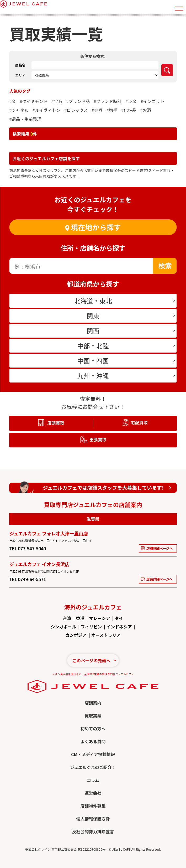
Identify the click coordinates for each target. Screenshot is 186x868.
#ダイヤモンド (34, 101)
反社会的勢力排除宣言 (93, 831)
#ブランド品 (78, 101)
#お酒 (146, 110)
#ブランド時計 (108, 101)
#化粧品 (129, 110)
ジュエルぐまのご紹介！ (93, 767)
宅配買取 (139, 422)
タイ (119, 618)
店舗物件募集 (93, 806)
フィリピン (91, 627)
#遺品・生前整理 (25, 119)
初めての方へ (93, 729)
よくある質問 (93, 741)
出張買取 (98, 440)
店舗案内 (93, 703)
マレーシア (99, 618)
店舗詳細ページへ (156, 548)
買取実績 (93, 716)
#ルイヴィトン (46, 110)
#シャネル (19, 110)
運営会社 (93, 793)
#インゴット (153, 101)
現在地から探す (96, 227)
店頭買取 (56, 423)
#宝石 (57, 101)
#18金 (131, 101)
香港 (80, 618)
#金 (12, 101)
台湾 (67, 618)
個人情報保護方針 (93, 819)
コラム (93, 780)
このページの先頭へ (91, 660)
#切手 (112, 110)
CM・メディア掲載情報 (93, 754)
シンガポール (63, 627)
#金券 (97, 110)
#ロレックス (76, 110)
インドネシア (119, 627)
